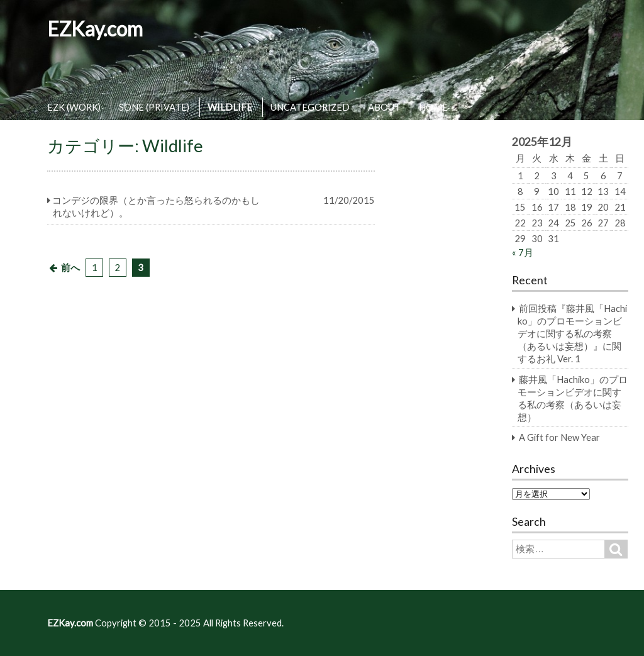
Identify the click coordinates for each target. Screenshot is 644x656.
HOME (433, 107)
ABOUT (384, 107)
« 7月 (523, 252)
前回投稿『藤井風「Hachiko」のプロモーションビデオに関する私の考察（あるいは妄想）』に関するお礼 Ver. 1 (572, 333)
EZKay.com (95, 29)
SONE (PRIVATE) (154, 107)
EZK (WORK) (74, 107)
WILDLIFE (230, 107)
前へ (70, 267)
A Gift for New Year (559, 437)
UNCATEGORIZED (310, 107)
